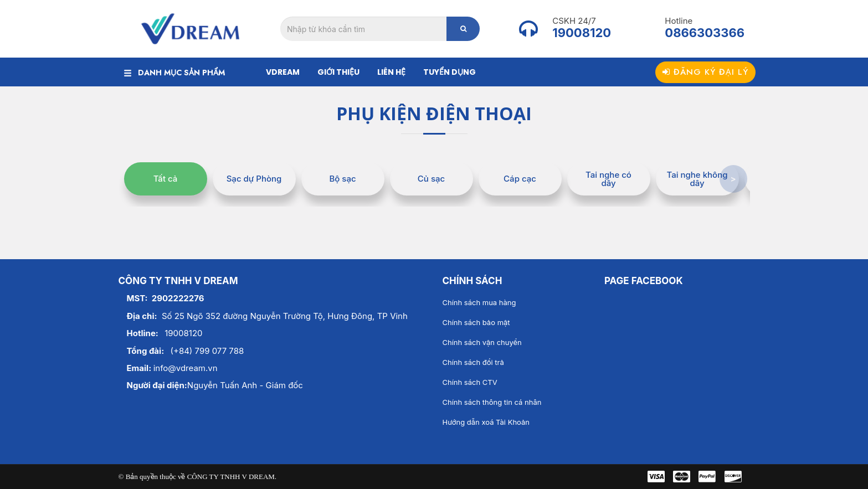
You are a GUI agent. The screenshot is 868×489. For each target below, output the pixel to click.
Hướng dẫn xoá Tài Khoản (486, 422)
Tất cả (166, 179)
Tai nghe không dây (697, 179)
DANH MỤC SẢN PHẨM (174, 73)
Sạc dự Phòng (254, 179)
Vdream (283, 72)
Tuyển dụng (450, 72)
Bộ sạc (342, 179)
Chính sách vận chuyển (482, 342)
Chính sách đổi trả (473, 362)
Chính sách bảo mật (476, 322)
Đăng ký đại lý (705, 72)
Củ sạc (431, 179)
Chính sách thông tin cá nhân (492, 402)
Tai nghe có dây (608, 179)
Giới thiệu (338, 72)
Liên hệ (391, 72)
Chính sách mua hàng (479, 302)
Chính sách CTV (470, 382)
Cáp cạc (520, 179)
